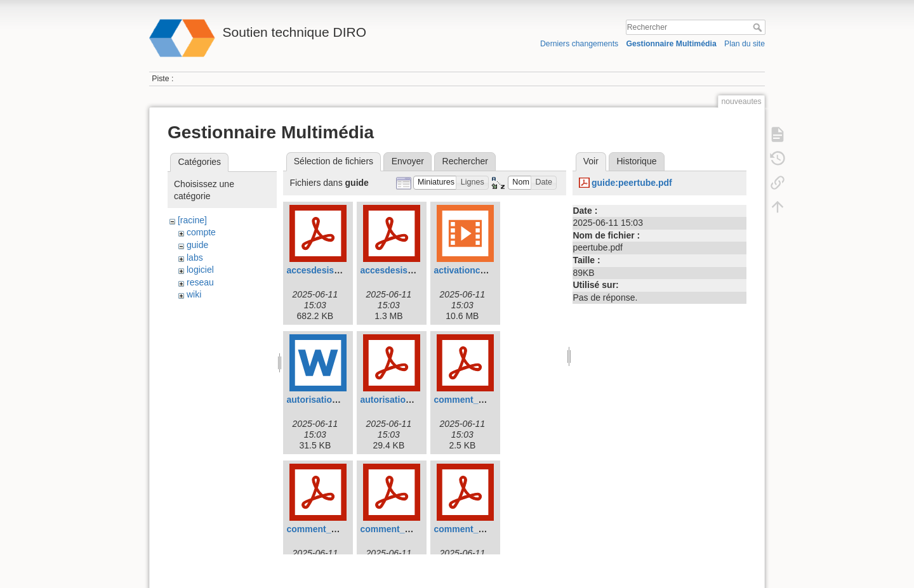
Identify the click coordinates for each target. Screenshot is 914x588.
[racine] (192, 220)
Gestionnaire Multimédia (671, 44)
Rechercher (759, 27)
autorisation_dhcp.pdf (407, 400)
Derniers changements (579, 44)
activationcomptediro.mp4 (489, 270)
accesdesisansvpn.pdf (334, 270)
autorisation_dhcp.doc (334, 400)
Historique (636, 161)
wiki (194, 294)
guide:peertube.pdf (632, 183)
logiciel (200, 270)
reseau (200, 282)
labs (195, 258)
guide (197, 245)
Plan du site (745, 44)
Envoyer (408, 161)
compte (201, 232)
